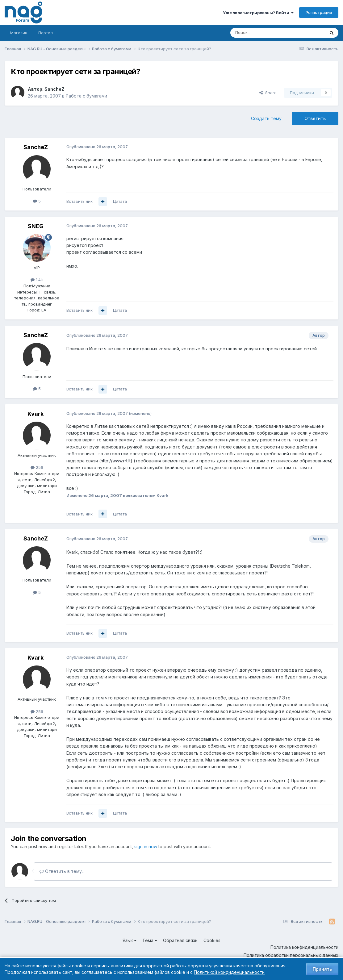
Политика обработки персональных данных (291, 955)
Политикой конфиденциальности (229, 972)
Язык (130, 940)
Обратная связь (180, 940)
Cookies (212, 940)
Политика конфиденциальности (304, 947)
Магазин (19, 33)
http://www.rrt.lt (116, 461)
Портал (46, 33)
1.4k (37, 280)
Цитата (120, 201)
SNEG (36, 226)
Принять (322, 969)
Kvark (36, 414)
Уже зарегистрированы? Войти (258, 13)
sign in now (146, 847)
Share (268, 93)
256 (37, 467)
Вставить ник (79, 201)
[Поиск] (261, 33)
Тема (150, 940)
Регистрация (319, 12)
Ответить (315, 118)
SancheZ (54, 89)
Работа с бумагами (86, 96)
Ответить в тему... (62, 871)
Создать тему (266, 118)
